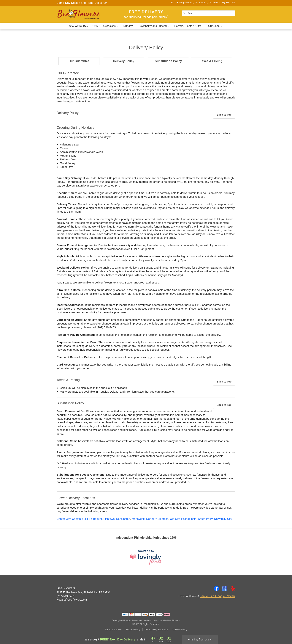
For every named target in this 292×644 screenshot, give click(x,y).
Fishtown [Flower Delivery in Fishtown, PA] (109, 519)
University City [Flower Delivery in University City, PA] (223, 519)
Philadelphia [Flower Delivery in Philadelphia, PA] (189, 519)
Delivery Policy (124, 61)
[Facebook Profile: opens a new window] (216, 589)
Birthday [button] (130, 26)
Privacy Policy (133, 630)
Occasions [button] (111, 26)
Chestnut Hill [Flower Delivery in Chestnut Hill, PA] (80, 519)
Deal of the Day (78, 26)
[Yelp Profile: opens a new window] (233, 589)
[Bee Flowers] (83, 14)
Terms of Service (113, 630)
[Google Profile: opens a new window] (225, 589)
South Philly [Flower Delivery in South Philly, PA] (205, 519)
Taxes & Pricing (211, 61)
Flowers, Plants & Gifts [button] (189, 26)
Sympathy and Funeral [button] (155, 26)
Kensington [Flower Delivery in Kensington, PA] (123, 519)
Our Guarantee (79, 61)
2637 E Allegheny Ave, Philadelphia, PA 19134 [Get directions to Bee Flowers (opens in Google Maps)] (83, 592)
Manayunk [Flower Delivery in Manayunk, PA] (138, 519)
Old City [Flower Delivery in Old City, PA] (175, 519)
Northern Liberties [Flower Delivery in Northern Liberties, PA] (157, 519)
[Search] (209, 13)
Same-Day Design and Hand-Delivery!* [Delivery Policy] (82, 3)
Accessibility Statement (156, 630)
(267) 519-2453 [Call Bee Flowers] (66, 596)
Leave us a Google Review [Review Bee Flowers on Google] (218, 596)
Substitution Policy (168, 61)
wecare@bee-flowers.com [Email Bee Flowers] (72, 600)
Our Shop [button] (216, 26)
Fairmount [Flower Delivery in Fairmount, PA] (96, 519)
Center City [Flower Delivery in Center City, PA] (64, 519)
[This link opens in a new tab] (146, 557)
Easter (96, 26)
